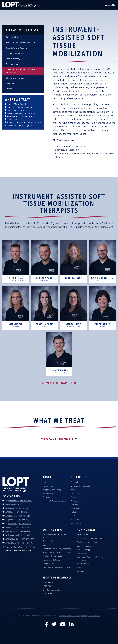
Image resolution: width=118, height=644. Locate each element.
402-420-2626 (28, 539)
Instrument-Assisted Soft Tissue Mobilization (21, 71)
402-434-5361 (22, 512)
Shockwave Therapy (15, 78)
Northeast (13, 516)
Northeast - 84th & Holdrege (20, 107)
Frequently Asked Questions (54, 501)
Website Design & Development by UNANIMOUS (80, 616)
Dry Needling (12, 64)
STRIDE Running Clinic (52, 590)
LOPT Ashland (13, 119)
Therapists (79, 477)
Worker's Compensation (53, 556)
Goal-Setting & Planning (17, 48)
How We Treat (23, 30)
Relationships (12, 37)
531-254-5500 (25, 531)
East (11, 504)
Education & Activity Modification (21, 43)
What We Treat (53, 530)
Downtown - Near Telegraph (20, 126)
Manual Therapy (13, 59)
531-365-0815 (24, 508)
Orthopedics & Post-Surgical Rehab (55, 536)
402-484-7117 (25, 516)
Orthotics (10, 89)
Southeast (13, 531)
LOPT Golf (47, 586)
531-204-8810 (26, 501)
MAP (6, 501)
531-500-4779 (25, 535)
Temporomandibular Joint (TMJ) (56, 567)
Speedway (14, 535)
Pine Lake (13, 524)
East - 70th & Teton (15, 110)
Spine (45, 545)
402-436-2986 (25, 524)
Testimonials (48, 486)
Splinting (10, 83)
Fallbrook (13, 508)
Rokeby (12, 528)
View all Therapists (57, 383)
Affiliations (47, 497)
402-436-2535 (20, 504)
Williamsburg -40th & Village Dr (21, 113)
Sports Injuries (49, 541)
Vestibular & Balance (51, 560)
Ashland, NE (14, 543)
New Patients (48, 493)
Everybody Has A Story (52, 490)
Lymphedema (48, 564)
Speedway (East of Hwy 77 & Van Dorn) (24, 122)
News (45, 482)
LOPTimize (47, 594)
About (47, 477)
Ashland (74, 482)
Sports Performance (57, 578)
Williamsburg (15, 539)
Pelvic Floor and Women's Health (57, 552)
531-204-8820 (24, 520)
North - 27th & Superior (17, 104)
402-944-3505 (27, 543)
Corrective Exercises (15, 53)
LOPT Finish (48, 583)
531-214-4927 (23, 528)
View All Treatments (57, 439)
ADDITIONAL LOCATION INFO (15, 551)
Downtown (14, 501)
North (12, 512)
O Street (13, 520)
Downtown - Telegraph (81, 486)
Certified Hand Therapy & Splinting (57, 549)
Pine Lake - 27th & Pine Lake (19, 116)
